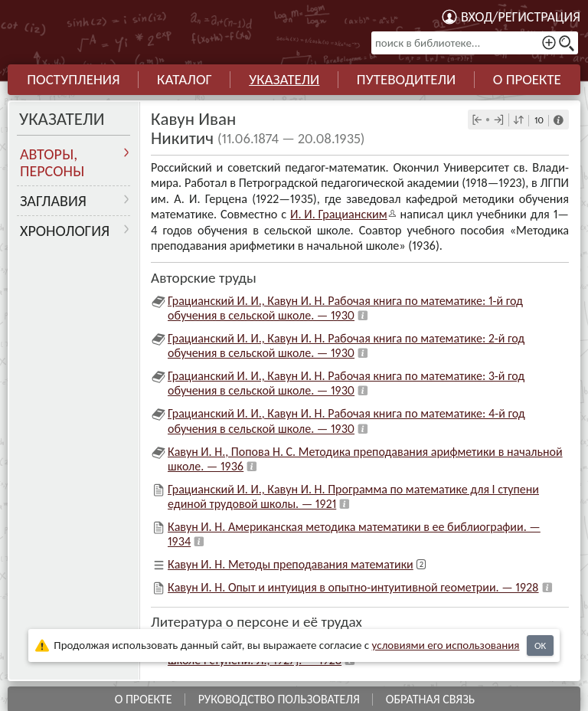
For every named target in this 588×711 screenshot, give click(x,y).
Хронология (65, 231)
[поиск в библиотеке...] (475, 43)
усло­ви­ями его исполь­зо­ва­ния (446, 645)
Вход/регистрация (521, 17)
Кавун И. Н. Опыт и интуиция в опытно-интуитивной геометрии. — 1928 (353, 586)
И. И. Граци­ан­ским (338, 213)
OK (540, 645)
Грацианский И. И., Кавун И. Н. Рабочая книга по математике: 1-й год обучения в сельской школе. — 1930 (345, 306)
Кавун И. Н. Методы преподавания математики (291, 563)
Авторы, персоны (52, 162)
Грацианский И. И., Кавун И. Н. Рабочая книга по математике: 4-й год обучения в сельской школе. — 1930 (346, 419)
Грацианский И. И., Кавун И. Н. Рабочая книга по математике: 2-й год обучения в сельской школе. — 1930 (346, 343)
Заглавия (53, 201)
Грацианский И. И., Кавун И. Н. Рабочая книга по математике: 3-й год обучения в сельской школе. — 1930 (346, 382)
